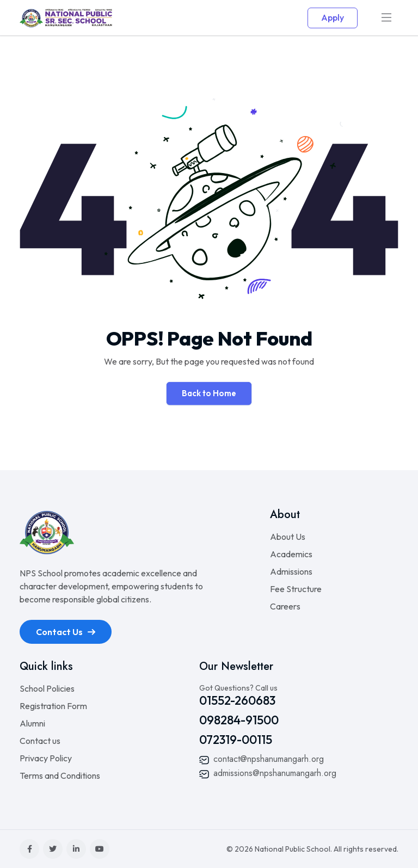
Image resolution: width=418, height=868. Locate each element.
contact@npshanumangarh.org (262, 759)
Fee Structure (296, 589)
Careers (285, 606)
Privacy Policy (46, 758)
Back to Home (209, 393)
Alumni (32, 723)
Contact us (40, 741)
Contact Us (66, 632)
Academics (291, 554)
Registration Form (53, 706)
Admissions (291, 571)
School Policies (47, 688)
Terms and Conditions (60, 775)
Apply (333, 17)
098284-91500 (239, 720)
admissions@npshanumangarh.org (268, 773)
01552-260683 (237, 700)
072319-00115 (236, 740)
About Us (288, 537)
